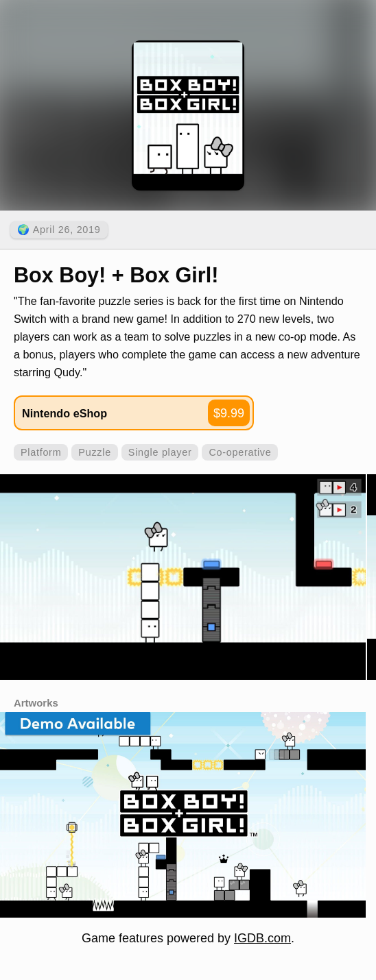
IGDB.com (262, 938)
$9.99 (229, 413)
